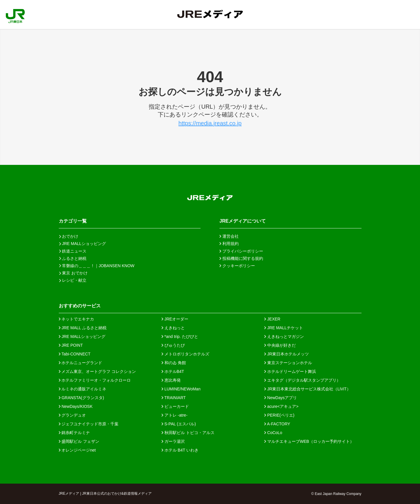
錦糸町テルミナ (75, 433)
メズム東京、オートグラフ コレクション (98, 371)
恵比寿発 (171, 380)
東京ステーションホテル (288, 363)
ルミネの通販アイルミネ (83, 389)
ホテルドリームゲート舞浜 (290, 371)
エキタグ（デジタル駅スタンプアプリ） (302, 380)
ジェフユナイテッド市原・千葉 (89, 424)
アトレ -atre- (174, 415)
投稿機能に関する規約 (241, 258)
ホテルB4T (173, 371)
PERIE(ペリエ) (279, 415)
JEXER (272, 319)
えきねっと (173, 328)
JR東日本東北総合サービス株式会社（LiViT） (308, 389)
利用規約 (229, 244)
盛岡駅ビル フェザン (79, 441)
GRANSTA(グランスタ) (81, 398)
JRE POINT (71, 345)
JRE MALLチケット (284, 328)
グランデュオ (72, 415)
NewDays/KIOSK (76, 406)
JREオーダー (175, 319)
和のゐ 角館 (174, 363)
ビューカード (175, 406)
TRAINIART (174, 398)
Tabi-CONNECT (75, 354)
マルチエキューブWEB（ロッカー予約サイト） (309, 441)
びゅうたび (173, 345)
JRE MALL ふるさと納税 (83, 328)
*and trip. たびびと (180, 336)
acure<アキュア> (281, 406)
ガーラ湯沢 (173, 441)
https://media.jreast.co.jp (210, 123)
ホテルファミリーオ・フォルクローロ (95, 380)
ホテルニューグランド (81, 363)
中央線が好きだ (280, 345)
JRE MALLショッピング (82, 336)
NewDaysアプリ (281, 398)
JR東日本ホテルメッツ (287, 354)
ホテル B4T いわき (180, 450)
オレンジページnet (77, 450)
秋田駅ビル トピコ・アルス (188, 433)
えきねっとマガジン (284, 336)
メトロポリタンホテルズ (185, 354)
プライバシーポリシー (241, 251)
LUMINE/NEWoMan (181, 389)
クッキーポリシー (237, 266)
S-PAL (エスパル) (179, 424)
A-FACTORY (277, 424)
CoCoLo (273, 433)
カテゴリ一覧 (73, 221)
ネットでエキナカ (77, 319)
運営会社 (229, 236)
